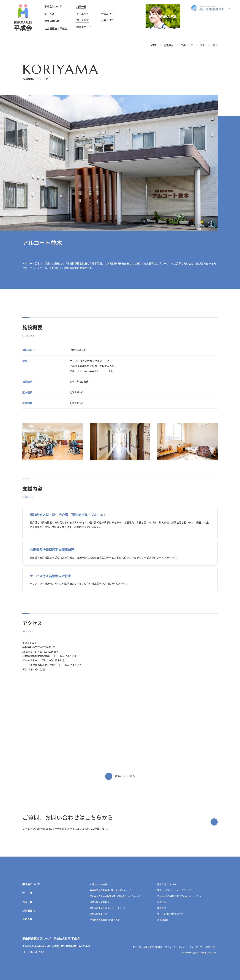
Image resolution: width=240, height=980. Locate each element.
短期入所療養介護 (98, 914)
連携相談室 (163, 920)
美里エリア (83, 14)
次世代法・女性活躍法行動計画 (147, 947)
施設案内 (169, 45)
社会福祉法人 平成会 (56, 28)
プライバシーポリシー (176, 947)
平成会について (53, 6)
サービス (49, 14)
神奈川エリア (84, 27)
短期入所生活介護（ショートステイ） (108, 908)
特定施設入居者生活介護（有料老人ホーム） (111, 890)
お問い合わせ (52, 21)
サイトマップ (196, 947)
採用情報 (27, 910)
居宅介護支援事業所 (99, 902)
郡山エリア (83, 20)
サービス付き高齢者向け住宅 (171, 914)
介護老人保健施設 (98, 884)
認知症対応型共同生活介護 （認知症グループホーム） (116, 896)
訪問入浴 (162, 908)
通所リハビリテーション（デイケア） (175, 890)
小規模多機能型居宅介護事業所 (105, 920)
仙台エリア (107, 20)
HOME (153, 45)
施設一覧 (81, 6)
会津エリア (107, 14)
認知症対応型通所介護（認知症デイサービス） (180, 896)
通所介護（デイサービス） (170, 884)
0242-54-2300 (36, 952)
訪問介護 (162, 902)
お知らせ (27, 919)
